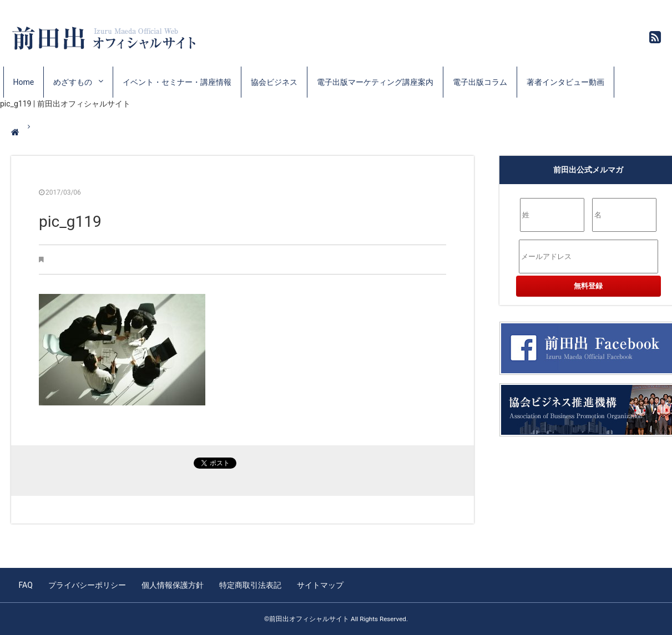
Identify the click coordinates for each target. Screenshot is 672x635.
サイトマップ (320, 585)
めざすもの (73, 82)
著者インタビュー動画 (565, 82)
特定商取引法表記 (250, 585)
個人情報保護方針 (173, 585)
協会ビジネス (274, 82)
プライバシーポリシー (87, 585)
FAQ (26, 585)
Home (24, 82)
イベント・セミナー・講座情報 (177, 82)
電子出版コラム (480, 82)
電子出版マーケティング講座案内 (375, 82)
